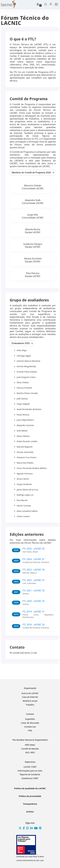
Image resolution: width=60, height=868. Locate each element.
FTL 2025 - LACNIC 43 (33, 549)
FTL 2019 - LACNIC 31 (33, 612)
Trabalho (30, 705)
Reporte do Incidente (30, 774)
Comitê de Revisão (30, 749)
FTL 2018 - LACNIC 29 (33, 625)
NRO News (30, 745)
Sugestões (30, 719)
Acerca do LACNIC (30, 693)
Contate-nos (30, 727)
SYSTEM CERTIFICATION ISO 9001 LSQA (30, 861)
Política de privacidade (30, 796)
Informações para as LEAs (30, 771)
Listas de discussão (30, 723)
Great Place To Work (30, 857)
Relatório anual (30, 701)
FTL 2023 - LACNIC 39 (33, 570)
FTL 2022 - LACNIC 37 (33, 580)
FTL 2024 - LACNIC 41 (33, 559)
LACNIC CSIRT (30, 767)
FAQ (30, 730)
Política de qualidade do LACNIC (30, 788)
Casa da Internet (30, 697)
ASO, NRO (30, 752)
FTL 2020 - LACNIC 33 (33, 601)
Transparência (30, 804)
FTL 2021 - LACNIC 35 (33, 591)
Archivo (30, 812)
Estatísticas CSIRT (30, 778)
